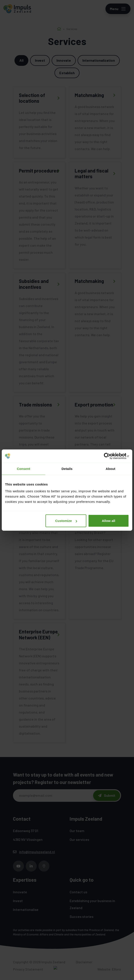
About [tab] (110, 468)
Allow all (109, 521)
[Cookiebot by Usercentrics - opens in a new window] (110, 456)
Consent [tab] (24, 468)
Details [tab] (67, 468)
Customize (66, 521)
